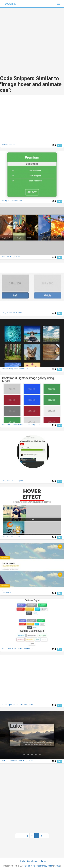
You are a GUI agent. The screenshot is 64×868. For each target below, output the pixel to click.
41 (54, 761)
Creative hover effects (11, 537)
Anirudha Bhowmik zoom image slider (17, 761)
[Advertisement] (31, 39)
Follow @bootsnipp (29, 861)
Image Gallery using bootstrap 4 (15, 369)
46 (54, 593)
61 (54, 145)
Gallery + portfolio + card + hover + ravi (17, 705)
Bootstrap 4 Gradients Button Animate (17, 649)
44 (54, 649)
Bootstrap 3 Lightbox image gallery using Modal (21, 425)
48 (54, 425)
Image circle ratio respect (12, 481)
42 (54, 705)
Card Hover (6, 593)
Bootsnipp (10, 4)
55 (54, 257)
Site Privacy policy (45, 866)
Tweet (44, 861)
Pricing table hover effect (12, 201)
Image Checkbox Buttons (12, 313)
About (57, 866)
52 (54, 369)
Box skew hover (8, 145)
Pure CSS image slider (11, 257)
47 (54, 481)
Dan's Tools (30, 866)
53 (54, 313)
